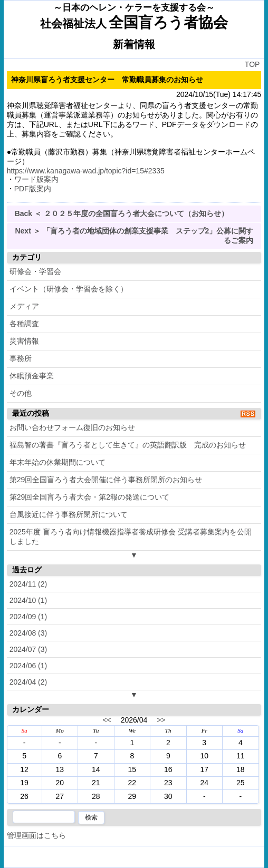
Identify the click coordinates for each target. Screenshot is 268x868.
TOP (252, 64)
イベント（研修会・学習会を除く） (69, 289)
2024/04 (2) (28, 682)
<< (107, 720)
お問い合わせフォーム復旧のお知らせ (72, 427)
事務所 (21, 358)
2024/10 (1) (28, 600)
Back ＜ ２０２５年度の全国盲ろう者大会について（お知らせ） (122, 213)
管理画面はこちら (36, 835)
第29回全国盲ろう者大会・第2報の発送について (89, 497)
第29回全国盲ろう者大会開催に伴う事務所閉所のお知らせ (106, 480)
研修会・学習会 (35, 271)
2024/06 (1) (28, 666)
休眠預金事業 (32, 376)
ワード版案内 (36, 179)
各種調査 (24, 324)
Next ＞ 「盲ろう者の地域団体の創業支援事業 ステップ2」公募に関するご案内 (134, 236)
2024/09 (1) (28, 617)
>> (161, 720)
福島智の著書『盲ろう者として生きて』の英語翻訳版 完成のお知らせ (128, 445)
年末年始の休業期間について (58, 462)
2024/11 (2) (28, 584)
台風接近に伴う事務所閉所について (69, 514)
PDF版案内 (33, 189)
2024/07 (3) (28, 649)
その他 (21, 393)
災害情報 (24, 341)
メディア (24, 306)
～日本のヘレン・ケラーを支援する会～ (134, 8)
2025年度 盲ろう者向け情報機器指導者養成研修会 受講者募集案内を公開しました (131, 537)
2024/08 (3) (28, 633)
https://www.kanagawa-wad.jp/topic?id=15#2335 (86, 171)
